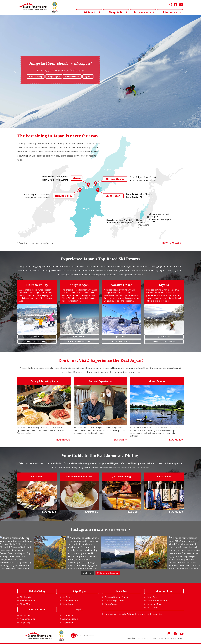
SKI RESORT (37, 337)
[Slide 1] (96, 124)
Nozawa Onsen (72, 76)
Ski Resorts (26, 597)
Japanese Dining (155, 604)
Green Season (111, 604)
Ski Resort (89, 12)
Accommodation (143, 12)
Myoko (88, 76)
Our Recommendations (158, 601)
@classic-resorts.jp (116, 530)
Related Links (157, 614)
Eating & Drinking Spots (116, 597)
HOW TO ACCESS (172, 243)
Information (170, 12)
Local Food (152, 597)
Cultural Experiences (115, 601)
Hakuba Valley (36, 76)
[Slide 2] (100, 124)
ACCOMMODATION (37, 341)
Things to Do (116, 12)
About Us (142, 614)
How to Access (112, 614)
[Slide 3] (105, 124)
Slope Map (25, 604)
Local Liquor (153, 608)
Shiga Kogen (54, 76)
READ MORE (63, 440)
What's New (128, 614)
